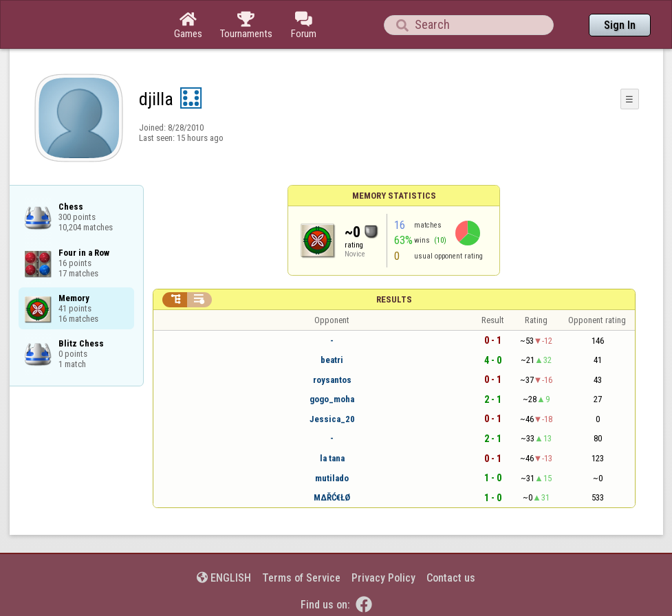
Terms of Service (301, 578)
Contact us (451, 578)
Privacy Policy (383, 578)
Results (394, 299)
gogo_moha (332, 399)
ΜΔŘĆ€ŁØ (332, 497)
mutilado (332, 478)
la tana (332, 458)
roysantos (332, 380)
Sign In (620, 25)
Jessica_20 (332, 419)
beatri (332, 360)
